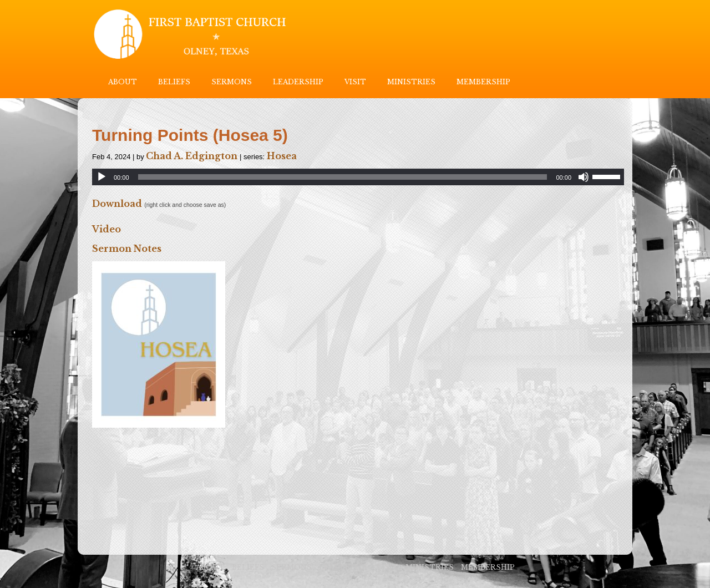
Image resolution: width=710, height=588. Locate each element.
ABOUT (123, 82)
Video (106, 229)
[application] (358, 177)
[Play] (102, 177)
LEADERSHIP (298, 82)
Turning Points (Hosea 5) (190, 135)
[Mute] (584, 177)
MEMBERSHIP (483, 82)
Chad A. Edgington (192, 156)
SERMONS (232, 82)
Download (117, 204)
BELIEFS (174, 82)
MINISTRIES (411, 82)
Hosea (282, 156)
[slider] (343, 177)
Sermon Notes (127, 249)
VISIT (355, 82)
